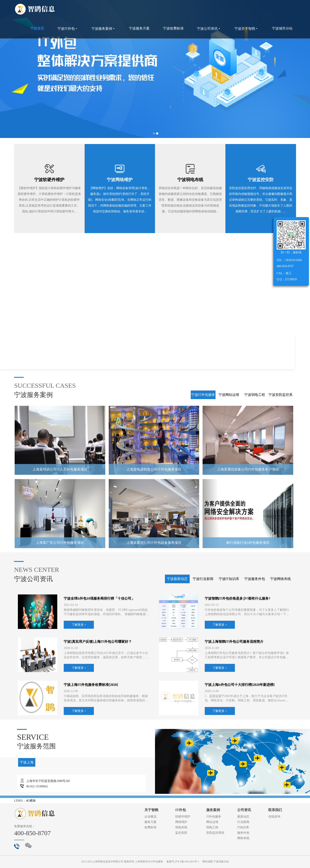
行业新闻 (243, 822)
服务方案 (150, 822)
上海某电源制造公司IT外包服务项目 (154, 548)
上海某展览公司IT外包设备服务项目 (154, 621)
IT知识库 (243, 827)
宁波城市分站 (282, 28)
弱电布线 (181, 827)
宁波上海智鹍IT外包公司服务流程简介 (234, 720)
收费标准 (150, 827)
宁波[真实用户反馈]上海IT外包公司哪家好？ (98, 720)
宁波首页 (37, 28)
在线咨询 (274, 817)
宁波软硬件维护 (49, 180)
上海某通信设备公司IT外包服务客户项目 (248, 548)
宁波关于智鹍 (246, 29)
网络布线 (243, 838)
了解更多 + (79, 704)
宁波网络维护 (120, 180)
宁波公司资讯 (209, 29)
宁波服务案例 (104, 29)
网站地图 (208, 862)
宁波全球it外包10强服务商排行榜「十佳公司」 (99, 677)
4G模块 (31, 801)
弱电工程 (212, 827)
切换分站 (224, 862)
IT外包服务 (214, 817)
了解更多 (165, 404)
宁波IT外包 (68, 29)
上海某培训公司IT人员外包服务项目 (60, 548)
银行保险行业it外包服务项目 (248, 621)
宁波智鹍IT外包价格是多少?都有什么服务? (238, 677)
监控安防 (181, 833)
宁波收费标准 (173, 28)
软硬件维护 (183, 817)
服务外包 (243, 833)
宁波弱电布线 (190, 180)
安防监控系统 (215, 833)
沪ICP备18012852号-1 (187, 862)
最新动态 (243, 817)
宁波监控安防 (261, 180)
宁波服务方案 (139, 28)
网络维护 (181, 822)
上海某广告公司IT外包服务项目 (60, 621)
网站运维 (212, 822)
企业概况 (150, 817)
